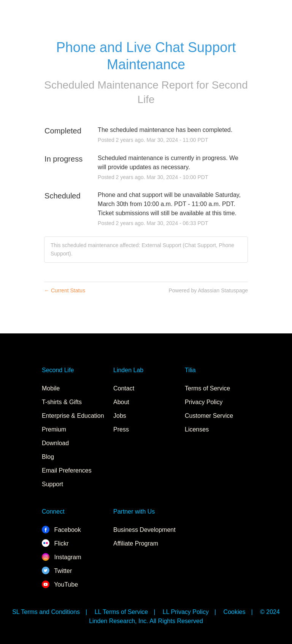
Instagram (62, 557)
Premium (54, 429)
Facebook (61, 530)
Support (52, 484)
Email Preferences (67, 470)
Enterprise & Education (73, 416)
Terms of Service (207, 388)
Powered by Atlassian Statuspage (208, 290)
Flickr (55, 543)
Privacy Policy (204, 402)
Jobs (120, 416)
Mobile (51, 388)
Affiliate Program (136, 543)
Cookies (235, 612)
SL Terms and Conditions (46, 612)
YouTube (60, 585)
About (121, 402)
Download (55, 443)
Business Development (144, 530)
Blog (48, 457)
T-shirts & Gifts (62, 402)
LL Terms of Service (121, 612)
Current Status (65, 290)
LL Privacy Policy (186, 612)
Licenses (197, 429)
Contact (124, 388)
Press (121, 429)
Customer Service (209, 416)
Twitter (57, 571)
